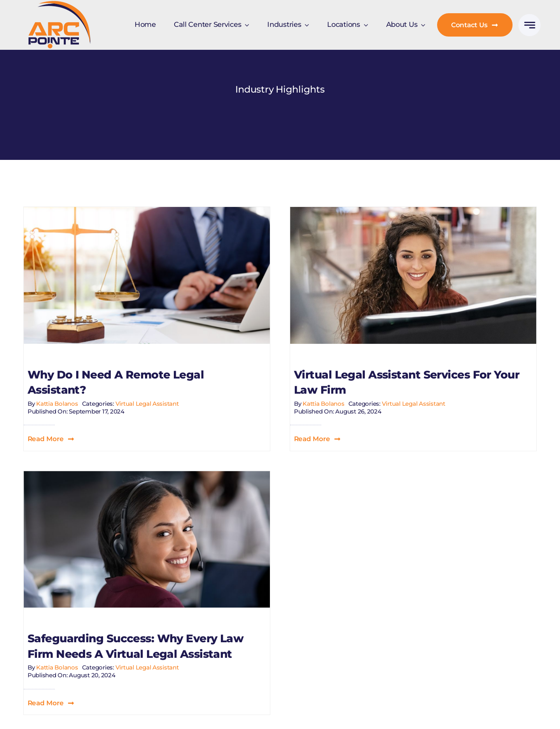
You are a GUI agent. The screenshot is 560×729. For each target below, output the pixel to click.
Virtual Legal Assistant (147, 404)
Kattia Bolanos (57, 404)
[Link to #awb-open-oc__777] (529, 25)
